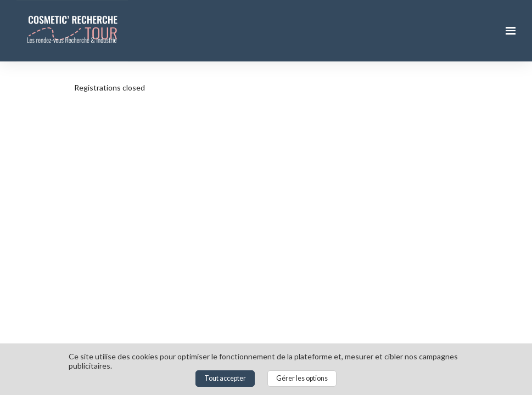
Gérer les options (302, 378)
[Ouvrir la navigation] (511, 31)
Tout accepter (225, 378)
